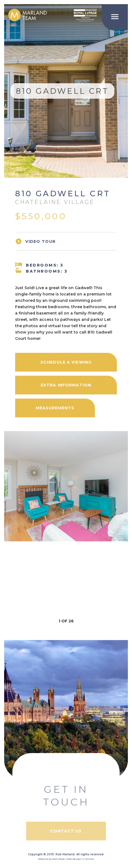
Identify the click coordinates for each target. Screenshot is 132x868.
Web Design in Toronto (80, 859)
